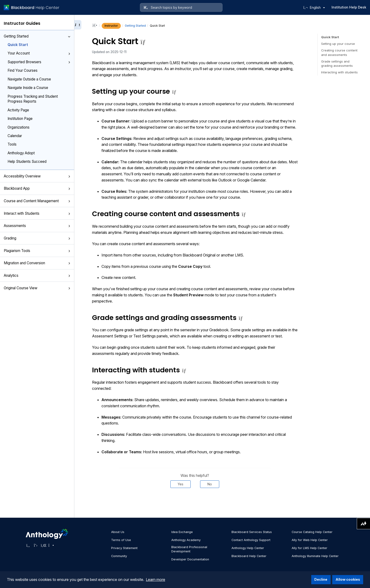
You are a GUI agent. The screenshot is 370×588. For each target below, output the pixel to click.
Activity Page (18, 110)
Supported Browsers (39, 62)
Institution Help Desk (349, 7)
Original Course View (37, 288)
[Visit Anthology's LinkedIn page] (43, 545)
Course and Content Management (37, 201)
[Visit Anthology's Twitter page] (36, 545)
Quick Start (18, 45)
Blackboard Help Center (249, 556)
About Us (118, 532)
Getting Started (37, 36)
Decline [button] (321, 579)
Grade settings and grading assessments (337, 63)
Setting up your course (338, 44)
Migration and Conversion (37, 263)
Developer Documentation (190, 559)
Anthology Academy (186, 540)
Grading (37, 238)
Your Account (39, 53)
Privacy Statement (124, 548)
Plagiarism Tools (37, 251)
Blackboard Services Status (252, 532)
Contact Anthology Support (251, 540)
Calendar (15, 136)
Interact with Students (37, 213)
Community (119, 556)
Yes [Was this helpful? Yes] (181, 484)
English (317, 7)
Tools (12, 144)
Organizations (19, 127)
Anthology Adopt (21, 153)
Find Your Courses (23, 70)
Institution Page (20, 119)
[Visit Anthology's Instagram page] (51, 545)
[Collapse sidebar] (78, 25)
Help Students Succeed (27, 162)
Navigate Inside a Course (28, 88)
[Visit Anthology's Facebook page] (28, 545)
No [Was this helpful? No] (210, 484)
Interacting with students (339, 72)
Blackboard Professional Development (189, 549)
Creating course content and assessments (339, 52)
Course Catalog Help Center (312, 532)
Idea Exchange (182, 532)
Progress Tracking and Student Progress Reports (33, 99)
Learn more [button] (156, 580)
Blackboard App (37, 188)
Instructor (111, 26)
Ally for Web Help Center (310, 540)
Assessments (37, 226)
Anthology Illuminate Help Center (315, 556)
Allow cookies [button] (348, 579)
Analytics (37, 275)
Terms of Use (121, 540)
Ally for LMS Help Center (309, 548)
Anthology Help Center (248, 548)
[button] (69, 37)
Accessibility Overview (37, 176)
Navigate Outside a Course (29, 79)
